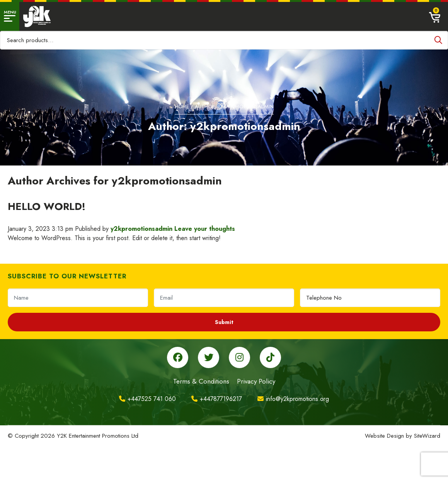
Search (438, 40)
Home (182, 107)
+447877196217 (217, 399)
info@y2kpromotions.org (293, 399)
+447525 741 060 (147, 399)
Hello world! (47, 206)
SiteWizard (427, 436)
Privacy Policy (256, 381)
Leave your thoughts (205, 229)
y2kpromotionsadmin (141, 229)
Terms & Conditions (201, 381)
